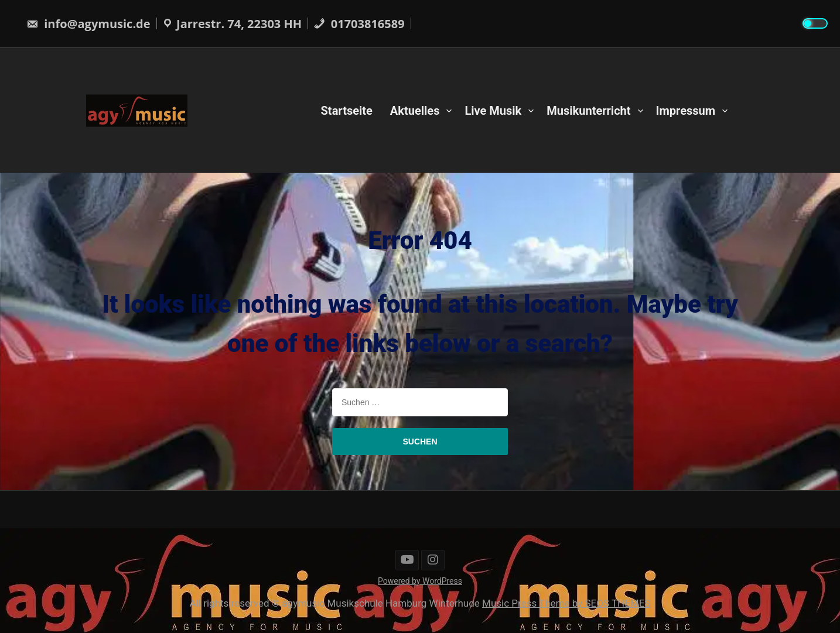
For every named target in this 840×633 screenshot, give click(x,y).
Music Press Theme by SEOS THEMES (566, 603)
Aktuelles (415, 110)
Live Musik (493, 110)
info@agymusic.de (88, 24)
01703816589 (359, 24)
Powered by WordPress (420, 581)
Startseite (347, 110)
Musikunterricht (588, 110)
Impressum (686, 110)
